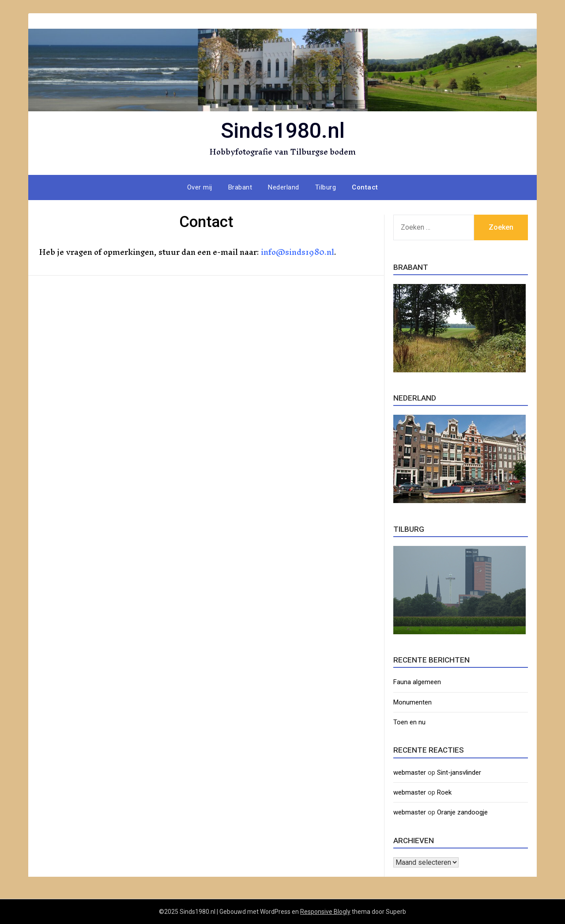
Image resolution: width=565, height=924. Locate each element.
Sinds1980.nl (283, 131)
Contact (365, 187)
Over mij (200, 187)
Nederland (284, 187)
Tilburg (326, 187)
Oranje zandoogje (462, 812)
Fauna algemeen (417, 682)
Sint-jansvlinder (459, 773)
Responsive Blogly (325, 912)
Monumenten (412, 702)
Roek (444, 792)
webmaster (410, 773)
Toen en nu (409, 722)
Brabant (240, 187)
